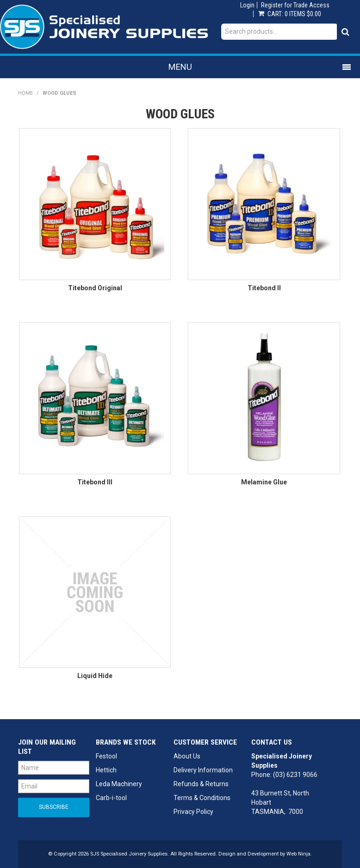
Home (25, 93)
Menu (180, 67)
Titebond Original (95, 288)
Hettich (106, 770)
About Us (187, 756)
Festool (106, 756)
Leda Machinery (119, 784)
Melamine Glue (264, 482)
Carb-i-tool (111, 798)
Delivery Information (203, 770)
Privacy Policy (193, 812)
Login (247, 5)
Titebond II (264, 288)
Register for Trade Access (295, 5)
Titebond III (95, 482)
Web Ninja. (299, 854)
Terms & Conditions (202, 798)
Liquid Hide (95, 676)
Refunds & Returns (201, 784)
